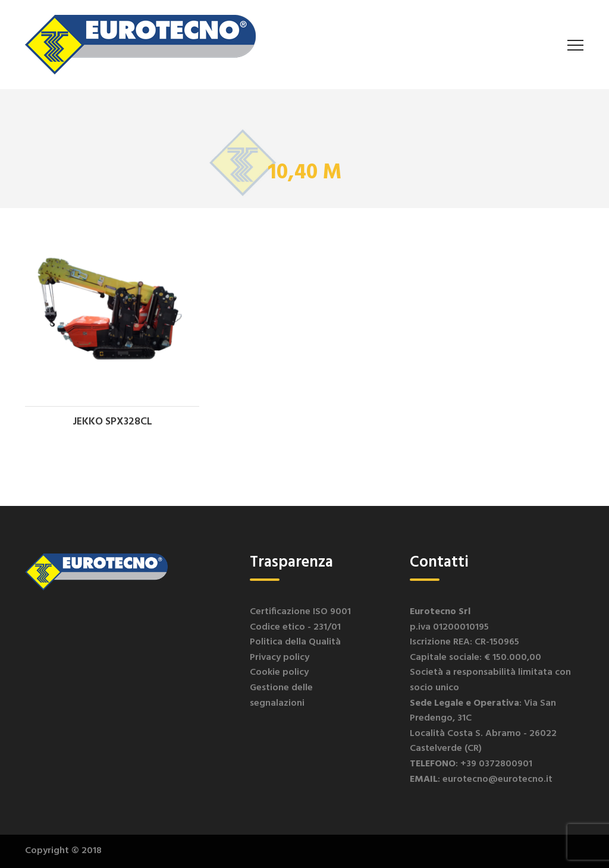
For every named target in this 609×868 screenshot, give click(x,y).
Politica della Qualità (295, 642)
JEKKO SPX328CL (112, 422)
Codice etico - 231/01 (295, 627)
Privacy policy (280, 658)
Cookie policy (279, 672)
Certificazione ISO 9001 (300, 612)
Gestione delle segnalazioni (281, 696)
